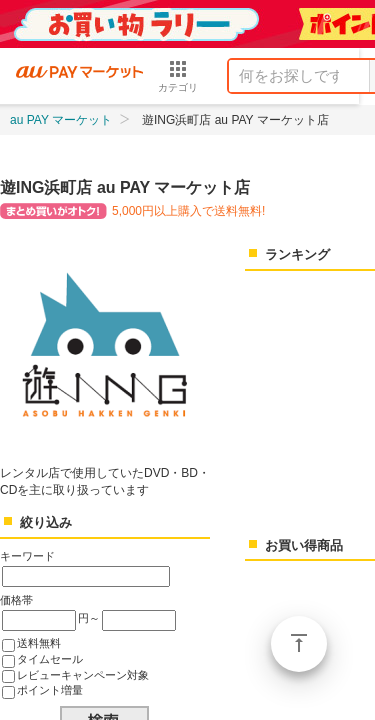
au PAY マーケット (61, 120)
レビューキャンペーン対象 (83, 675)
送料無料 (39, 643)
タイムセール (50, 659)
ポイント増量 (50, 690)
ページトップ (299, 644)
